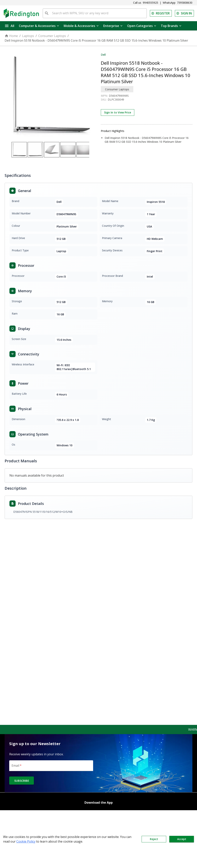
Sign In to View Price (118, 112)
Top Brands (171, 26)
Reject (154, 839)
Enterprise (113, 26)
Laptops (28, 36)
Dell (103, 55)
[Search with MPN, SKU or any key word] (99, 13)
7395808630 (185, 3)
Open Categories (142, 26)
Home (11, 36)
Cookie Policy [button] (26, 841)
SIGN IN (184, 13)
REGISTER (161, 13)
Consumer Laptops (52, 36)
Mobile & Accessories (81, 26)
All (10, 26)
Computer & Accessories (39, 26)
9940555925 (150, 3)
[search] (47, 13)
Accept (182, 839)
